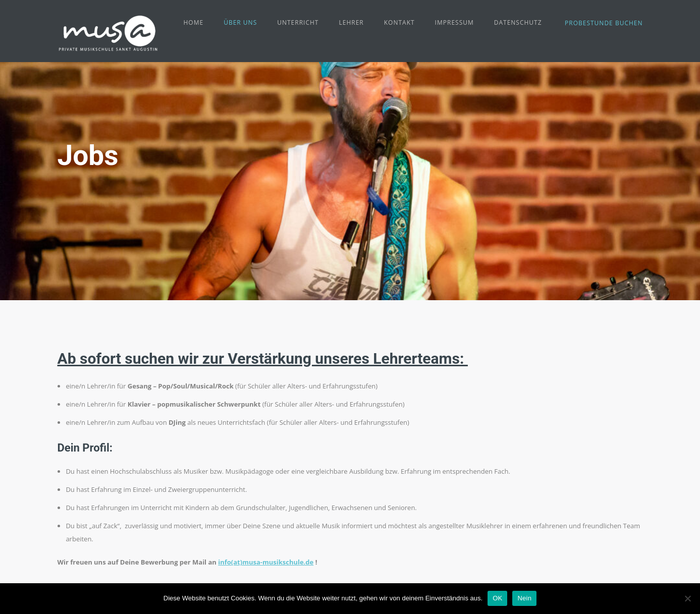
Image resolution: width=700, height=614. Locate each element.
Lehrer (351, 22)
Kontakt (399, 22)
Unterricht (298, 22)
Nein (524, 598)
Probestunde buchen (604, 23)
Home (194, 22)
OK (497, 598)
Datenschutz (518, 22)
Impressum (454, 22)
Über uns (240, 22)
